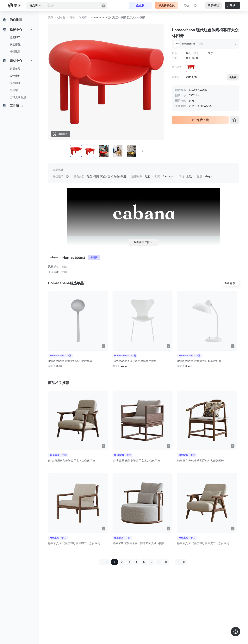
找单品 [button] (61, 17)
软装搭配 (15, 44)
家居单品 (15, 69)
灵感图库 (15, 83)
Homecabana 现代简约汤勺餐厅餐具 (70, 361)
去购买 (233, 77)
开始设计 (232, 5)
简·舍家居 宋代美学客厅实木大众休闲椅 (136, 461)
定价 (186, 5)
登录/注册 (214, 5)
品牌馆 (14, 90)
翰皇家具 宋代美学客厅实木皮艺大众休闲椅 (203, 543)
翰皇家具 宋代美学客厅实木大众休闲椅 (200, 461)
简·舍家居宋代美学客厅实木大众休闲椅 (72, 461)
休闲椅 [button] (83, 17)
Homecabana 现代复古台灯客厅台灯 (199, 361)
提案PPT (15, 38)
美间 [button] (51, 17)
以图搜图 (61, 134)
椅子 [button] (72, 17)
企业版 (140, 5)
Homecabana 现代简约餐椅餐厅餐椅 (135, 361)
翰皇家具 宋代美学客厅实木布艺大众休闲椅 (74, 543)
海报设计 (15, 51)
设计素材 (15, 76)
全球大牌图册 (18, 97)
